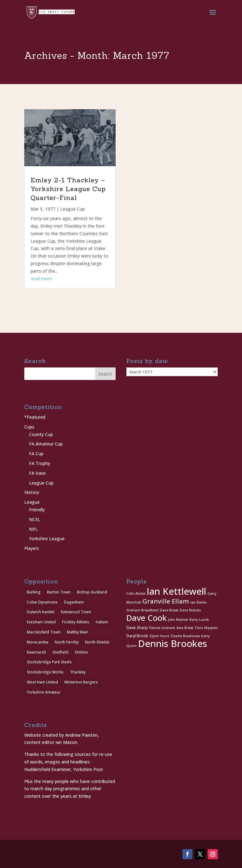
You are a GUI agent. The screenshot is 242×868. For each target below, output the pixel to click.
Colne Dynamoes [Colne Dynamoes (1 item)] (42, 602)
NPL (33, 529)
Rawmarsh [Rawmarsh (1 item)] (36, 652)
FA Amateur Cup (46, 444)
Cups (29, 427)
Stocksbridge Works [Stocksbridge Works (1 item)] (45, 672)
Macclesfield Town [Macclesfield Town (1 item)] (44, 632)
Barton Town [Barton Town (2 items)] (59, 592)
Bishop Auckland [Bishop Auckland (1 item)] (92, 592)
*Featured (35, 417)
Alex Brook (185, 628)
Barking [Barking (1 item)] (34, 592)
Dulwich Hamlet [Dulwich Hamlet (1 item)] (41, 612)
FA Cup (36, 454)
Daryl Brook (137, 636)
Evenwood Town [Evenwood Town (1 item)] (76, 612)
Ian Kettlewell (176, 591)
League (32, 502)
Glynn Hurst (159, 636)
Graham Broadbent (142, 610)
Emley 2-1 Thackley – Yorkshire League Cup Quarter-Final (68, 189)
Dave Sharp (137, 628)
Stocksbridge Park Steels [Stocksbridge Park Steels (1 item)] (49, 662)
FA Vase (37, 473)
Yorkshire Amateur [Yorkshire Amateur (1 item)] (44, 692)
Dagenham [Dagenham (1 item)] (74, 602)
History (32, 492)
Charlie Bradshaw (185, 636)
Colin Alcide (136, 593)
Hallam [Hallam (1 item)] (102, 622)
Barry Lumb (199, 620)
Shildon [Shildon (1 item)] (81, 652)
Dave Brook (169, 610)
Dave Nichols (190, 610)
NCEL (35, 519)
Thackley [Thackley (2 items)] (78, 672)
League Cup (72, 209)
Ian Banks (199, 602)
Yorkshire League (47, 539)
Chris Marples (206, 628)
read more (41, 278)
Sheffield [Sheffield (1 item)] (60, 652)
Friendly (37, 510)
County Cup (41, 434)
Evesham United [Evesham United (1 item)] (41, 622)
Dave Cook (147, 618)
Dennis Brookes (173, 644)
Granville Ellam (166, 601)
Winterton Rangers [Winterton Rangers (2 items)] (81, 682)
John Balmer (178, 620)
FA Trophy (40, 463)
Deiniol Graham (162, 628)
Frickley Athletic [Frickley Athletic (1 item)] (76, 622)
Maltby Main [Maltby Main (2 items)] (78, 632)
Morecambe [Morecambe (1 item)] (38, 642)
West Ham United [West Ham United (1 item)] (42, 682)
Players (32, 548)
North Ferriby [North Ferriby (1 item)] (67, 642)
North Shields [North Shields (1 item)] (97, 642)
